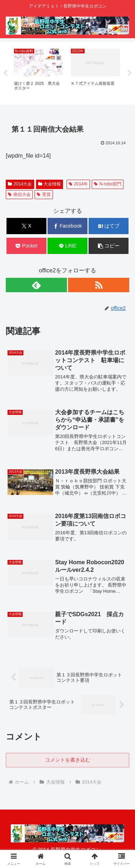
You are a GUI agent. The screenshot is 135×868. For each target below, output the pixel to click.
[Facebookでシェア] (67, 226)
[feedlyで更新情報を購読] (36, 285)
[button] (109, 246)
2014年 (78, 184)
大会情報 (50, 184)
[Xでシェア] (26, 226)
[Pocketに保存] (26, 246)
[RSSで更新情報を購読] (99, 285)
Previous (5, 73)
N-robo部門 (107, 184)
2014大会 (20, 184)
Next (130, 73)
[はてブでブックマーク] (109, 226)
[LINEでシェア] (67, 246)
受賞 (44, 194)
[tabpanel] (39, 72)
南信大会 (19, 194)
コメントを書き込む (68, 760)
